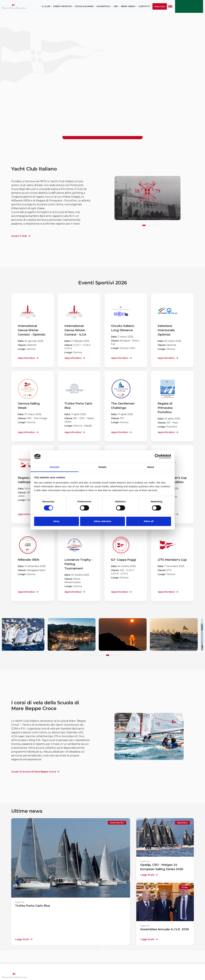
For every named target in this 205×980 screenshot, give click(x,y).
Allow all (149, 521)
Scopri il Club (21, 236)
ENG (170, 6)
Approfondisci (28, 358)
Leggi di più (24, 939)
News (124, 6)
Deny (56, 521)
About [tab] (151, 467)
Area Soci (160, 6)
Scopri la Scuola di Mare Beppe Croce (35, 772)
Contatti (144, 6)
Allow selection (102, 521)
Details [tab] (102, 467)
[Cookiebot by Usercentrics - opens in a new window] (157, 456)
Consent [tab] (55, 467)
